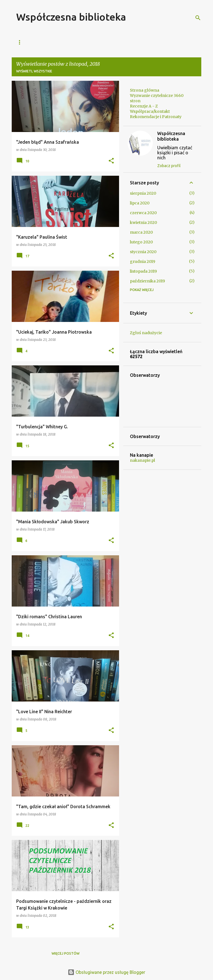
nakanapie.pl (142, 460)
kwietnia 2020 (143, 223)
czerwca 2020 (143, 213)
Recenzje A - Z (127, 42)
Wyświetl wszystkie (34, 71)
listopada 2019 (143, 271)
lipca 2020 (140, 203)
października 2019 (147, 281)
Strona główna (32, 42)
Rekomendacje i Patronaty (156, 117)
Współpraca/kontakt (80, 42)
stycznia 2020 (143, 252)
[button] (111, 161)
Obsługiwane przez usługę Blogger (106, 972)
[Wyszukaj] (198, 18)
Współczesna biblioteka (71, 17)
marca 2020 (141, 232)
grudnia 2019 (143, 262)
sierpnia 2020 (143, 193)
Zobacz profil (169, 166)
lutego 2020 (141, 242)
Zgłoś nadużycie (146, 333)
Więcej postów (66, 953)
